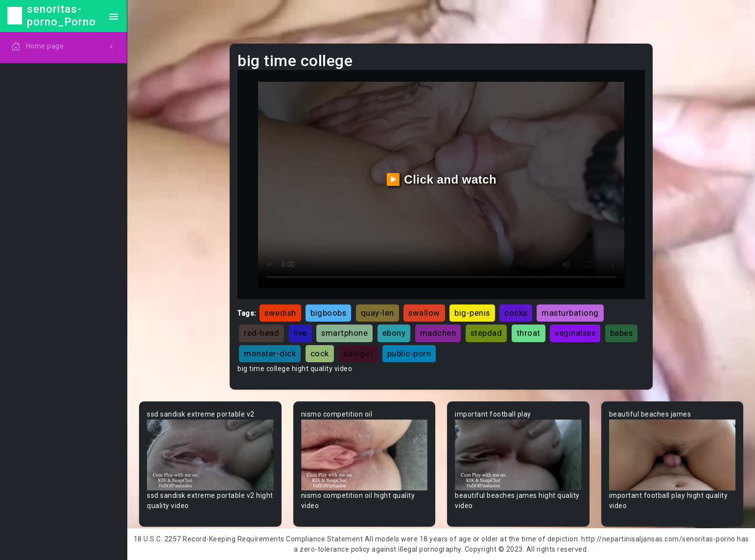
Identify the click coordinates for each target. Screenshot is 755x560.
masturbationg (570, 313)
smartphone (344, 333)
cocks (516, 313)
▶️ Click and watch (441, 179)
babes (622, 333)
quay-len (377, 313)
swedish (280, 313)
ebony (394, 333)
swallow (424, 313)
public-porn (409, 353)
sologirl (358, 353)
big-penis (472, 313)
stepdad (486, 333)
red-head (261, 333)
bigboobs (328, 313)
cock (320, 353)
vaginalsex (575, 333)
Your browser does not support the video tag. (210, 455)
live (300, 333)
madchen (438, 333)
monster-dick (270, 353)
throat (529, 333)
